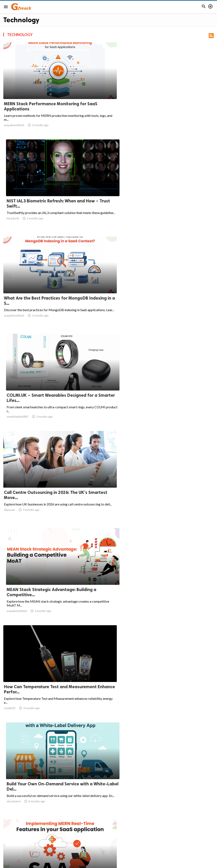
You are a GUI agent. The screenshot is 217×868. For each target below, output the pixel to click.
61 (154, 828)
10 (136, 828)
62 (163, 828)
